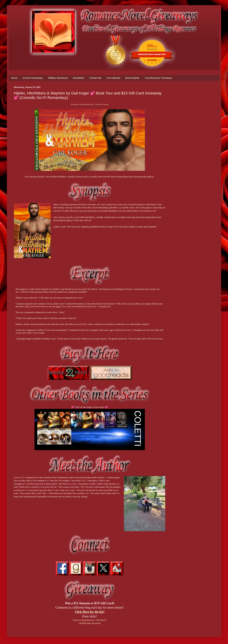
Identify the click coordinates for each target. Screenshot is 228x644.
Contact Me (95, 78)
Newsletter (78, 78)
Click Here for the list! (90, 612)
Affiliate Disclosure (58, 78)
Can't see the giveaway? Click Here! (90, 620)
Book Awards (132, 78)
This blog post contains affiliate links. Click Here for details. (90, 104)
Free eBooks (113, 78)
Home (14, 78)
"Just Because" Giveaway (158, 78)
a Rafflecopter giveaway (90, 623)
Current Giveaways (33, 78)
